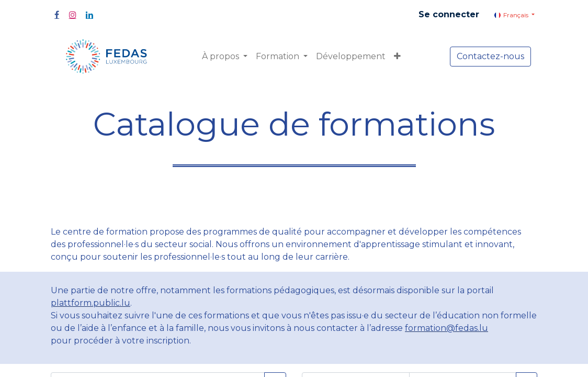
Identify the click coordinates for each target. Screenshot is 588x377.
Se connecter (449, 14)
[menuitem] (351, 57)
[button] (397, 57)
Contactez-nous (490, 56)
